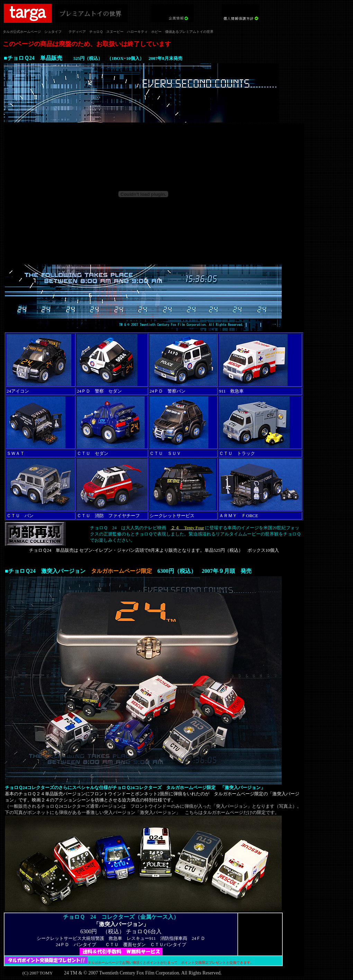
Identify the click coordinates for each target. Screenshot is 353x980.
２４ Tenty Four (187, 528)
